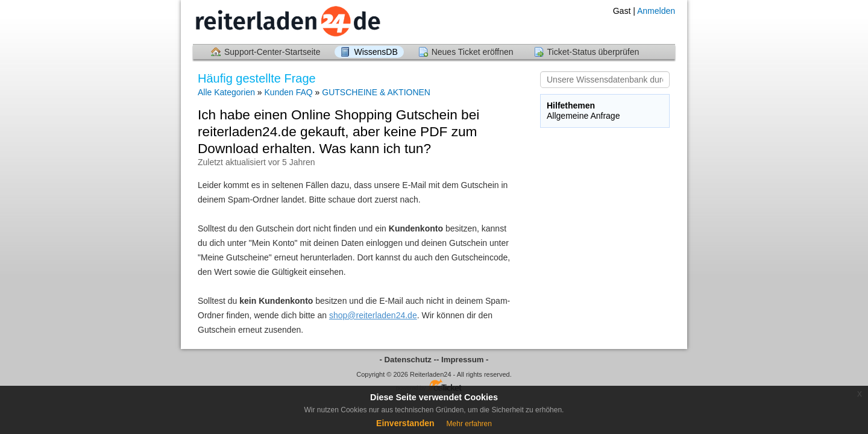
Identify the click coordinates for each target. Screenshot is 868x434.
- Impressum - (462, 360)
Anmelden (656, 11)
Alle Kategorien (226, 92)
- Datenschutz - (408, 360)
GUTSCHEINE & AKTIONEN (376, 92)
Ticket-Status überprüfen (593, 52)
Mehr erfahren (469, 424)
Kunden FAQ (290, 92)
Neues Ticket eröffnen (473, 52)
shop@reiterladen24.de (373, 315)
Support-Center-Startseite (272, 52)
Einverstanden (405, 423)
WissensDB (376, 52)
